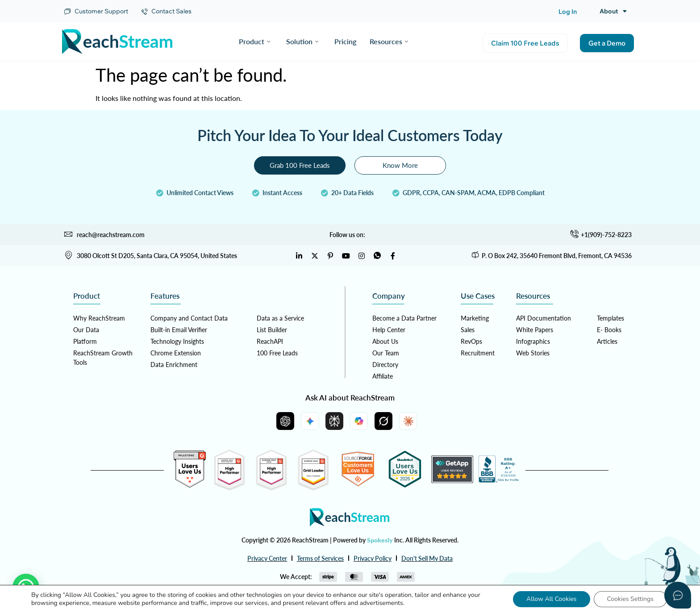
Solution (302, 41)
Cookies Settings (630, 599)
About (613, 11)
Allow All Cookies (552, 599)
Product (254, 41)
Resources (389, 41)
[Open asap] (678, 595)
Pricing (345, 41)
